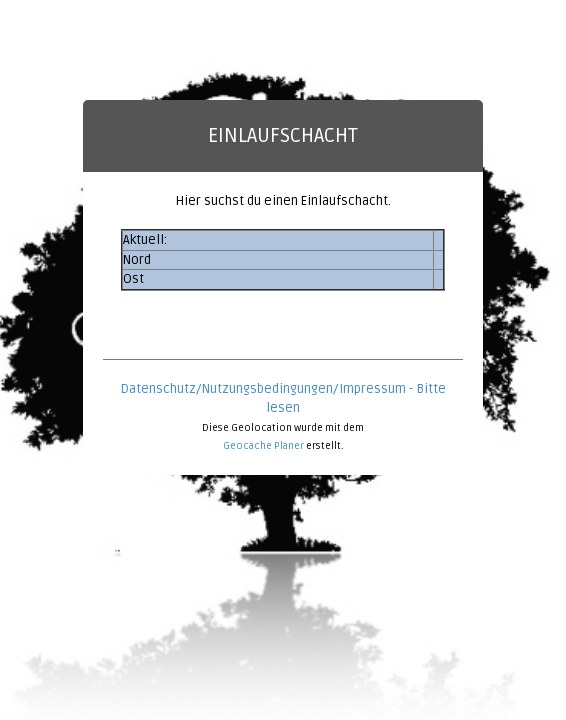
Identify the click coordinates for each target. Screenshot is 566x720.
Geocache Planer (263, 446)
